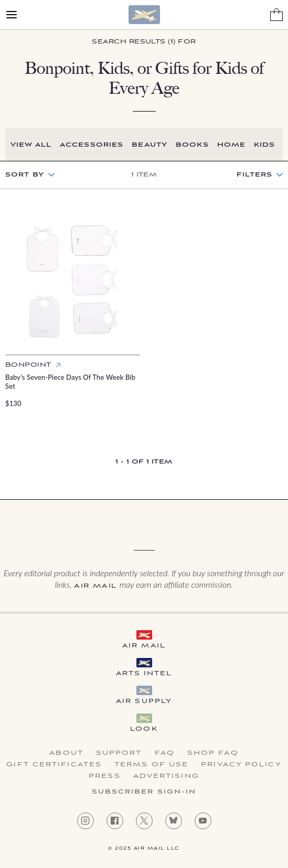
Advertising (166, 776)
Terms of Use (151, 765)
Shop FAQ (213, 753)
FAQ (165, 753)
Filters (254, 175)
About (66, 753)
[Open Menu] (12, 15)
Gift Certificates (54, 765)
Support (119, 753)
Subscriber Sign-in (144, 792)
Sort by (25, 175)
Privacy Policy (241, 765)
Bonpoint (28, 365)
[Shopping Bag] (276, 15)
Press (105, 776)
